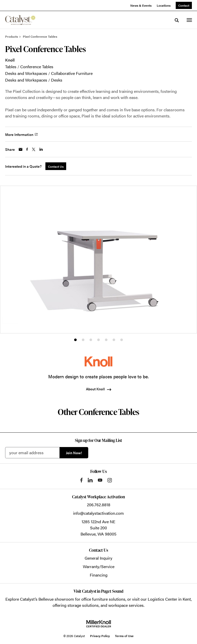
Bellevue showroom (56, 599)
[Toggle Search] (177, 20)
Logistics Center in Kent (169, 599)
